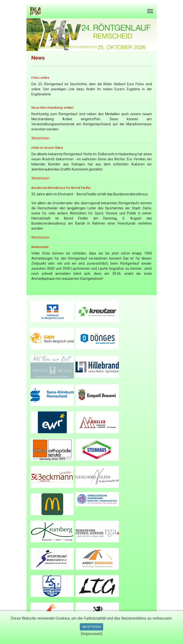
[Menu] (150, 11)
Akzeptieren (91, 627)
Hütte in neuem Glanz (47, 148)
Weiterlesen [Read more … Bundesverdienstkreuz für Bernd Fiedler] (40, 237)
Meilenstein (40, 247)
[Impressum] (92, 634)
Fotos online (40, 78)
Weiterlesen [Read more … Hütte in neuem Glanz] (40, 178)
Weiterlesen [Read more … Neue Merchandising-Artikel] (40, 138)
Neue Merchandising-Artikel (52, 108)
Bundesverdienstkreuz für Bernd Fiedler (61, 188)
